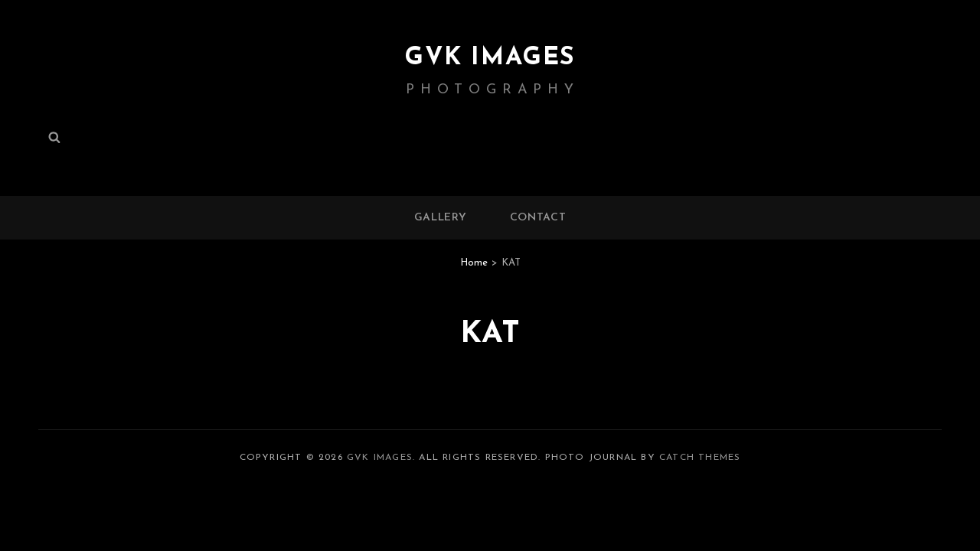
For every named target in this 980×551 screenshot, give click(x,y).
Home (474, 263)
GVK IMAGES (490, 58)
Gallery (441, 218)
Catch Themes (700, 458)
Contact (538, 218)
